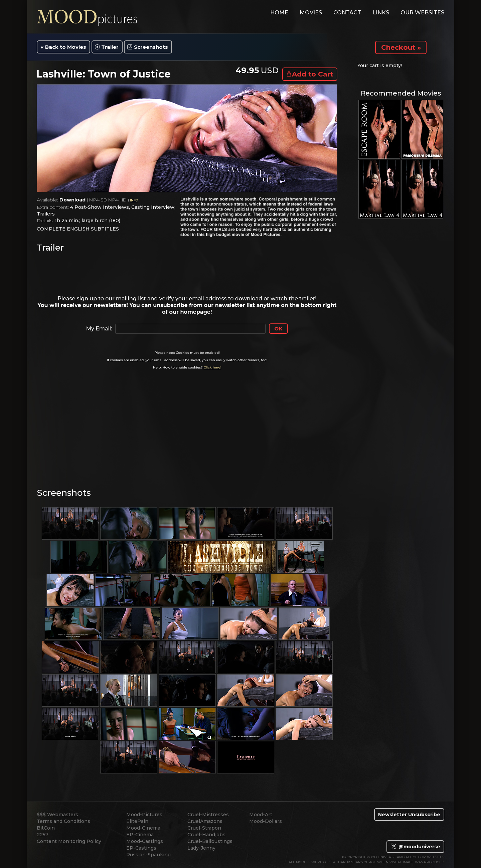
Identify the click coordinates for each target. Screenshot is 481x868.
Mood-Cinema (143, 828)
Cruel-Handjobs (206, 835)
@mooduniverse (415, 847)
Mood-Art (261, 815)
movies (311, 13)
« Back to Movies (63, 47)
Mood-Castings (145, 841)
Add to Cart (312, 74)
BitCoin (46, 828)
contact (347, 13)
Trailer (110, 47)
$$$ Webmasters (57, 815)
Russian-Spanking (148, 855)
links (381, 13)
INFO (134, 200)
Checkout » (401, 47)
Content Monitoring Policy (69, 841)
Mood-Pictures (144, 815)
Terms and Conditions (63, 821)
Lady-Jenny (201, 848)
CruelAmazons (205, 821)
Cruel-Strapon (204, 828)
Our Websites (422, 13)
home (279, 13)
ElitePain (137, 821)
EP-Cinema (140, 835)
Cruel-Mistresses (208, 815)
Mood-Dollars (266, 821)
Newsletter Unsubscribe (409, 815)
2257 (43, 835)
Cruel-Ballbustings (210, 841)
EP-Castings (141, 848)
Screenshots (151, 47)
